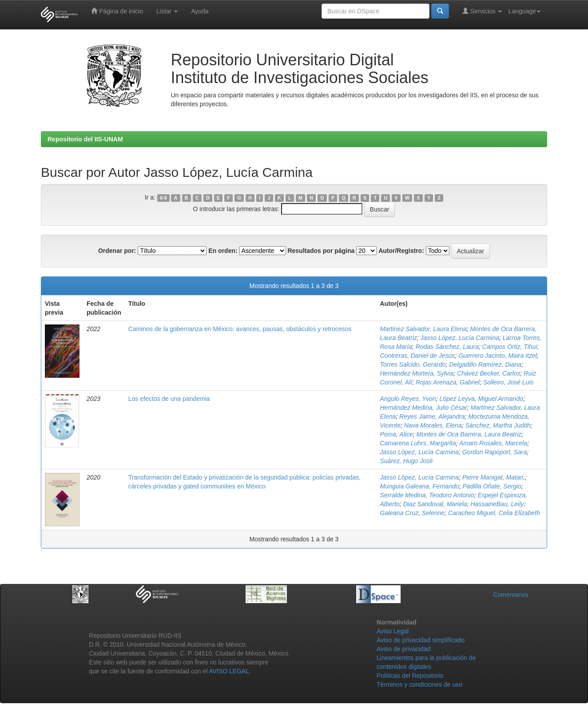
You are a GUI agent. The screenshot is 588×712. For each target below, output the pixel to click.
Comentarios (511, 595)
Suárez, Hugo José (407, 461)
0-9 (163, 198)
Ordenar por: (117, 251)
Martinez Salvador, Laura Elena (423, 329)
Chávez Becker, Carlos (489, 373)
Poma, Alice (397, 434)
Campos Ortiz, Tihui (510, 347)
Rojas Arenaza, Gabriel (448, 382)
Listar (167, 11)
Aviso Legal (393, 631)
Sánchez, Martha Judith (498, 425)
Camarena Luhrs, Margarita (418, 443)
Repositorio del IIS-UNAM (85, 139)
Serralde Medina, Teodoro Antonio (427, 495)
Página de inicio (117, 11)
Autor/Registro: (401, 251)
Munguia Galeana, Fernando (420, 486)
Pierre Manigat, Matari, (494, 477)
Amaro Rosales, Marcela (493, 443)
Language (524, 11)
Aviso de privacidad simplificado (421, 640)
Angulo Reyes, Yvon (408, 399)
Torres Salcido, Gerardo (413, 364)
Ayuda (200, 11)
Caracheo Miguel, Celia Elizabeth (494, 513)
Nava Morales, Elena (433, 425)
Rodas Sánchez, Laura (447, 347)
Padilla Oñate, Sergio (492, 486)
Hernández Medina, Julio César (424, 408)
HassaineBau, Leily (497, 504)
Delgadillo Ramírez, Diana (485, 364)
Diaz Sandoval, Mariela (435, 504)
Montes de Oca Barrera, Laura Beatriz (469, 434)
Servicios (482, 11)
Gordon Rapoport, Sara (495, 452)
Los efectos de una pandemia (169, 399)
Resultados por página (321, 251)
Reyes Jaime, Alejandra (432, 416)
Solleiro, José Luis (509, 382)
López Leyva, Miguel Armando (481, 399)
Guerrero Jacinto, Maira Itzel (498, 356)
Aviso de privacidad (403, 649)
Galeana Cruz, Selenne (413, 513)
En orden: (223, 251)
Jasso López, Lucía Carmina (460, 338)
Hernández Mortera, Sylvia (417, 373)
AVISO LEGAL (229, 671)
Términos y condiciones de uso (419, 684)
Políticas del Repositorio (410, 676)
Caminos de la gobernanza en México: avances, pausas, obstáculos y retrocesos (240, 329)
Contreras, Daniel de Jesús (418, 356)
